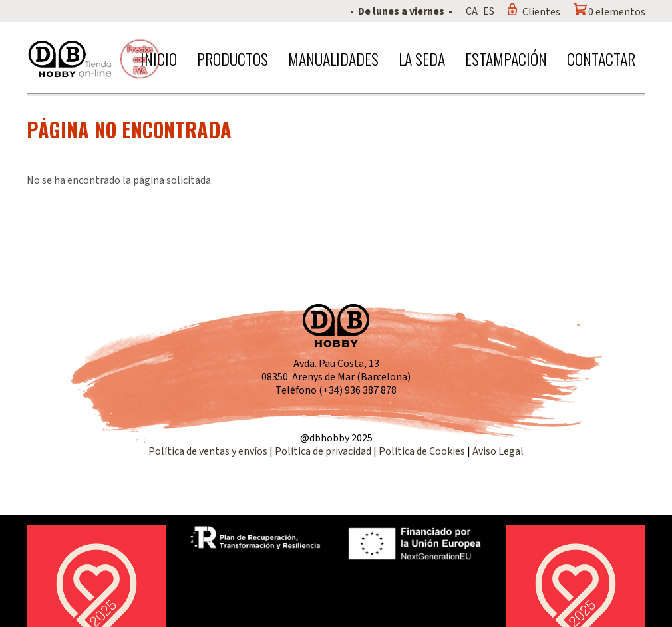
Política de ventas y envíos (209, 451)
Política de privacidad (324, 451)
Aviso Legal (498, 451)
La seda (422, 59)
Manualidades (333, 59)
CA (472, 11)
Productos (233, 59)
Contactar (601, 59)
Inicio (159, 59)
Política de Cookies (422, 451)
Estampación (506, 59)
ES (489, 11)
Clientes (541, 12)
